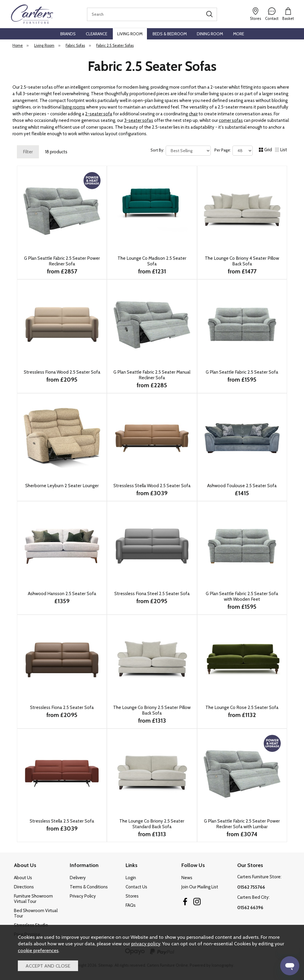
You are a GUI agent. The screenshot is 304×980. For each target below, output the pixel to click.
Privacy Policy (83, 896)
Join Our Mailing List (200, 887)
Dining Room (210, 34)
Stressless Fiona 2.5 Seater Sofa (62, 707)
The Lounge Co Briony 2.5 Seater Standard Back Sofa (152, 824)
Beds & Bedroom (170, 34)
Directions (24, 887)
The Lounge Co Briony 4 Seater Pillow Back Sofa (242, 261)
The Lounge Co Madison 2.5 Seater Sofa (152, 261)
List (281, 150)
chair (193, 114)
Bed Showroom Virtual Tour (36, 913)
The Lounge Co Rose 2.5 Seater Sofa (242, 707)
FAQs (131, 905)
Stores (132, 896)
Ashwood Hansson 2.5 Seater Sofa (62, 593)
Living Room (130, 34)
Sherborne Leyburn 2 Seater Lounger (62, 486)
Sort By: (181, 151)
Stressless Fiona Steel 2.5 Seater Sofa (152, 593)
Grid (265, 150)
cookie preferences (38, 950)
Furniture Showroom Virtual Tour (33, 899)
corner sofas (231, 120)
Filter (28, 152)
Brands (68, 34)
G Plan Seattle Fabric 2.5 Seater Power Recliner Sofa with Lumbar (242, 824)
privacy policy (146, 944)
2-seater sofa (99, 114)
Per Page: (233, 151)
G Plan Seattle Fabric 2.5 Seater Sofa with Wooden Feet (242, 596)
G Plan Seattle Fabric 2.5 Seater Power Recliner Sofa (62, 261)
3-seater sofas (139, 120)
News (187, 878)
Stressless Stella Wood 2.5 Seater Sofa (152, 486)
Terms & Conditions (89, 887)
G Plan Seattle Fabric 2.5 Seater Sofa (242, 372)
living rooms (74, 107)
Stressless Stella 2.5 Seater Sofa (62, 821)
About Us (23, 878)
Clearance (96, 34)
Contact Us (136, 887)
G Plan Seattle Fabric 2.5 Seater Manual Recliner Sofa (152, 375)
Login (131, 878)
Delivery (78, 878)
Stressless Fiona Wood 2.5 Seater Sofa (62, 372)
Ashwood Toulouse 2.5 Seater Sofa (242, 486)
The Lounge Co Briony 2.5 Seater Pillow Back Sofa (152, 710)
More (239, 34)
